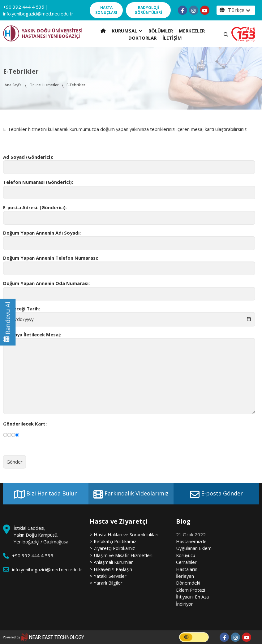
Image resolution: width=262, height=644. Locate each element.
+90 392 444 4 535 (24, 7)
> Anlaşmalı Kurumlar (111, 562)
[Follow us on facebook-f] (183, 10)
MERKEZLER (192, 31)
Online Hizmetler (44, 85)
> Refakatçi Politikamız (113, 541)
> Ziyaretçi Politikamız (112, 548)
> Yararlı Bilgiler (106, 583)
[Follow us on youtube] (205, 10)
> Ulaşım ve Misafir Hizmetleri (121, 555)
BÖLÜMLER (161, 31)
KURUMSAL (127, 31)
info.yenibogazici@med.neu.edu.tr (38, 14)
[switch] (194, 637)
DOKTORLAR (142, 38)
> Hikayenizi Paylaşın (111, 569)
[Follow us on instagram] (194, 10)
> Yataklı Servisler (108, 576)
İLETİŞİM (172, 38)
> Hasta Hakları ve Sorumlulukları (124, 534)
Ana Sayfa (13, 85)
